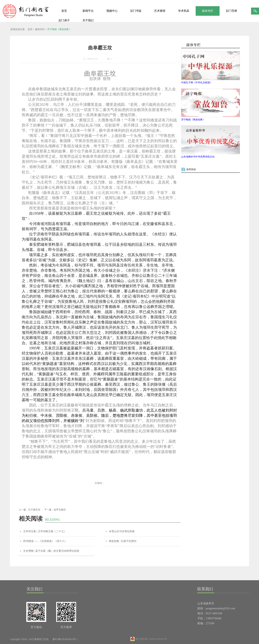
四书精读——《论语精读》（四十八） (45, 541)
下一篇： (55, 510)
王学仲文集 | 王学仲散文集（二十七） (45, 531)
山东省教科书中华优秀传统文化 (198, 157)
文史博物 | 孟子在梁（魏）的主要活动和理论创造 (51, 551)
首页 (64, 11)
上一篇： (29, 510)
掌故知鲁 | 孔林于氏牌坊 (123, 541)
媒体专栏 (40, 29)
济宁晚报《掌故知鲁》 (59, 29)
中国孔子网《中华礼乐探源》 (197, 83)
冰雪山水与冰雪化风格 (122, 531)
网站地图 (87, 639)
